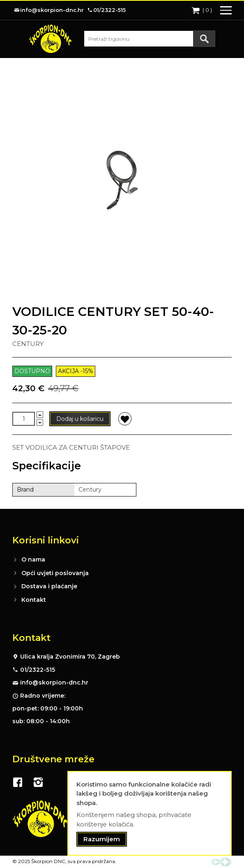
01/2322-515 (38, 670)
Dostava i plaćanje (49, 586)
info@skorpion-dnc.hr (54, 682)
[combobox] (150, 39)
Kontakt (34, 600)
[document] (150, 813)
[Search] (204, 39)
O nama (33, 559)
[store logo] (50, 39)
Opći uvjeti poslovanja (55, 573)
